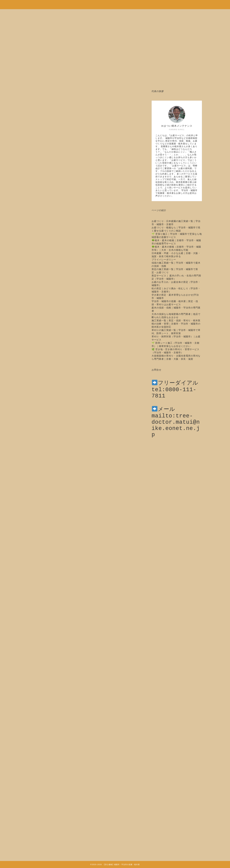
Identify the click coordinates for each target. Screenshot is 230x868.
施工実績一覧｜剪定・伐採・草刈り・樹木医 (176, 320)
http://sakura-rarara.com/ (81, 745)
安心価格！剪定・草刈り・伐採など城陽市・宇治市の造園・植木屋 (115, 3)
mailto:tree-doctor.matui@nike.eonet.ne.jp (176, 432)
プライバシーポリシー (164, 260)
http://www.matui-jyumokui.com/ (82, 736)
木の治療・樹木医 (41, 99)
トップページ (45, 754)
